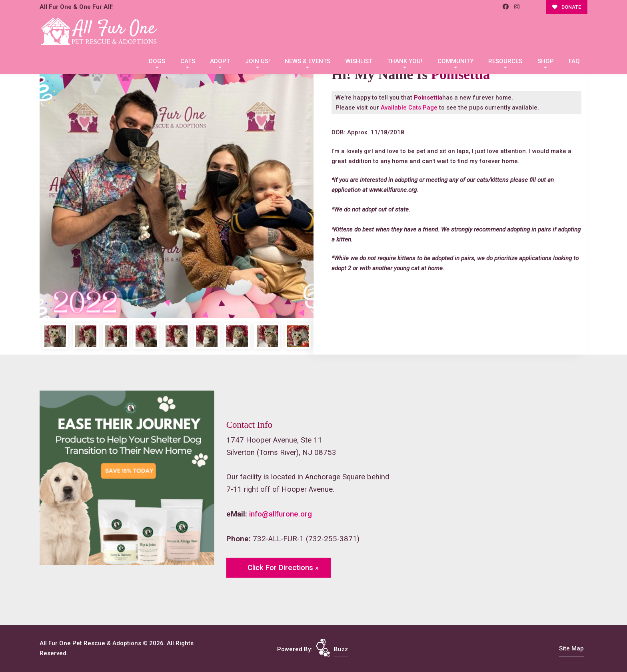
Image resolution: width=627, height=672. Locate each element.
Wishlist (359, 61)
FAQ (574, 61)
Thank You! (405, 61)
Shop (546, 61)
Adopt (220, 61)
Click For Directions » (283, 568)
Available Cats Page (409, 108)
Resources (505, 61)
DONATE (567, 7)
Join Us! (258, 61)
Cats (188, 61)
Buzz (341, 649)
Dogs (157, 61)
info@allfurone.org (281, 514)
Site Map (571, 648)
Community (455, 61)
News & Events (308, 61)
